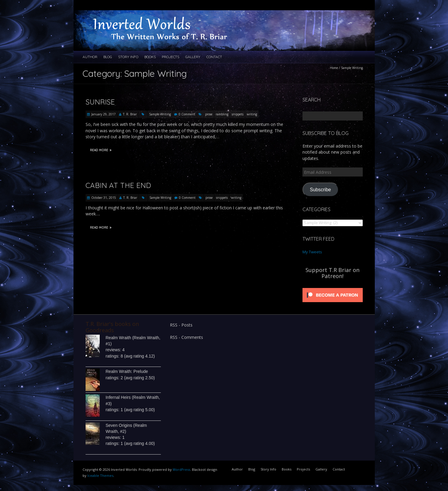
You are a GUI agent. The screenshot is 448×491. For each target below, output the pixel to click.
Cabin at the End (118, 185)
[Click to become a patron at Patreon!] (333, 288)
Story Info (128, 57)
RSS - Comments (186, 337)
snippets (238, 114)
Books (150, 57)
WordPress (181, 469)
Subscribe (320, 190)
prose (209, 114)
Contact (214, 57)
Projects (171, 57)
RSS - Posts (181, 325)
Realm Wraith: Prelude (127, 371)
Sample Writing (160, 114)
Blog (108, 57)
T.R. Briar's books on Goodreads (112, 327)
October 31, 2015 (104, 198)
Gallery (193, 57)
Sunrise (100, 102)
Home (334, 68)
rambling (222, 114)
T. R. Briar (130, 114)
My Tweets (312, 252)
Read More (101, 150)
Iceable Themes (100, 475)
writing (252, 114)
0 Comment (187, 114)
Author (90, 57)
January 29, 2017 (103, 114)
